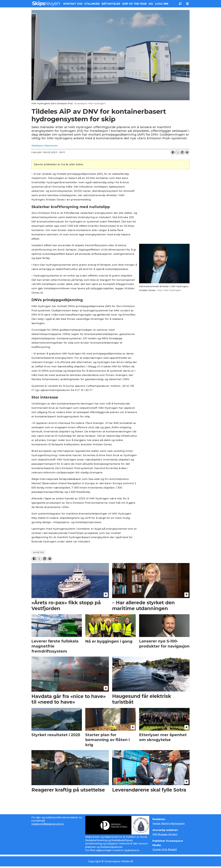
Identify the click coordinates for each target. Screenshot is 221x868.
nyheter (38, 552)
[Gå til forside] (46, 4)
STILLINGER (92, 4)
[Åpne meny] (187, 4)
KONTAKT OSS (73, 4)
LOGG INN (162, 4)
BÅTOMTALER (111, 4)
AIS (151, 4)
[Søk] (180, 4)
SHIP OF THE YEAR (134, 4)
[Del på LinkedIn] (182, 152)
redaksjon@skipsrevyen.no (48, 824)
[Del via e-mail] (187, 152)
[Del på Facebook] (173, 152)
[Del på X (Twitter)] (178, 152)
